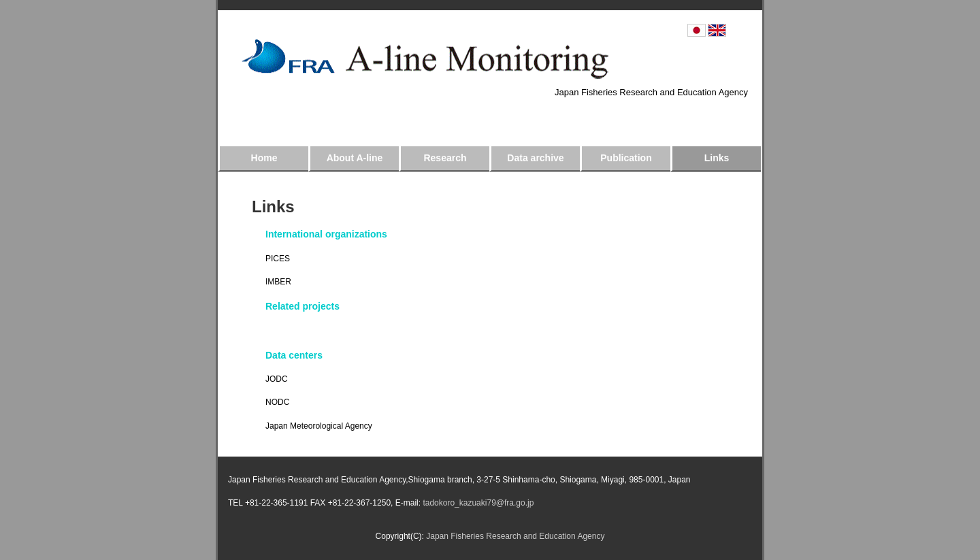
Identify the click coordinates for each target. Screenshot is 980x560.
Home (264, 158)
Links (717, 158)
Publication (626, 158)
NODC (277, 402)
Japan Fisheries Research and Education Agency (651, 92)
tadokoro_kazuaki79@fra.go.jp (477, 503)
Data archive (535, 158)
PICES (278, 259)
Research (445, 158)
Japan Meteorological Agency (319, 426)
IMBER (278, 282)
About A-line (355, 158)
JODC (277, 379)
